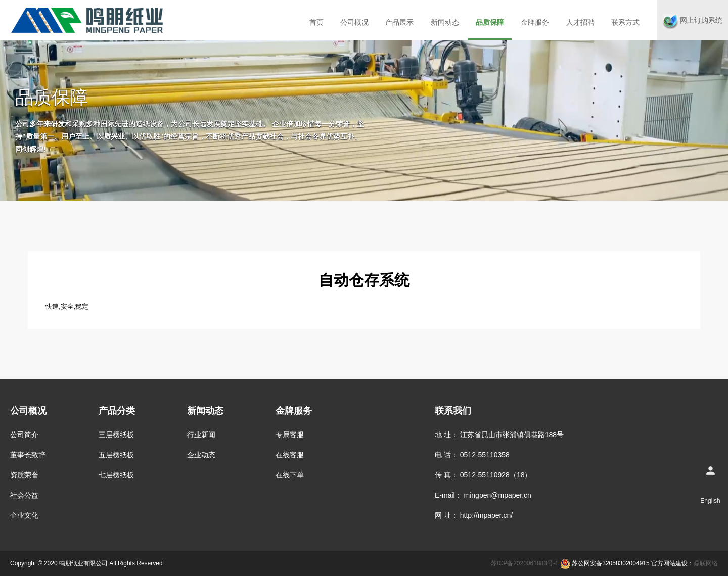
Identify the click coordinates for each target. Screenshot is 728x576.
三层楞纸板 (116, 435)
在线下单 (290, 475)
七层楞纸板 (116, 475)
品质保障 (490, 22)
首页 (316, 22)
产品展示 (399, 22)
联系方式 (625, 22)
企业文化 (24, 515)
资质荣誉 (24, 475)
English (710, 501)
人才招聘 (580, 22)
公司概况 (354, 22)
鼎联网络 (706, 563)
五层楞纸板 (116, 455)
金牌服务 (535, 22)
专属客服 (290, 435)
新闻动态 (445, 22)
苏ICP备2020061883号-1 (525, 563)
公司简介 (24, 435)
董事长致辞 (28, 455)
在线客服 (290, 455)
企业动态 (201, 455)
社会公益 (24, 495)
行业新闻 (201, 435)
